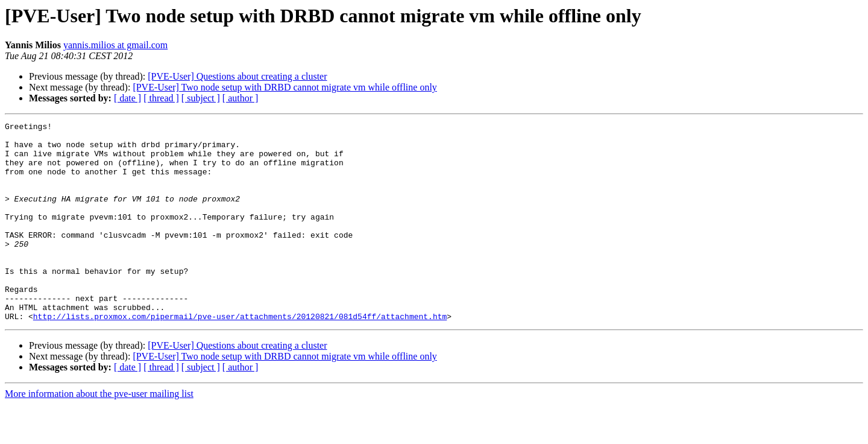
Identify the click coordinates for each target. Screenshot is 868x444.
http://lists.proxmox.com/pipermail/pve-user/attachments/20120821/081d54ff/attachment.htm (240, 356)
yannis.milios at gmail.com (115, 45)
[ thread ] (161, 98)
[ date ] (127, 98)
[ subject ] (201, 98)
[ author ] (241, 98)
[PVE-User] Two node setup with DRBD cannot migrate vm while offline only (285, 87)
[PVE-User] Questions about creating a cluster (237, 76)
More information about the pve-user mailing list (99, 433)
